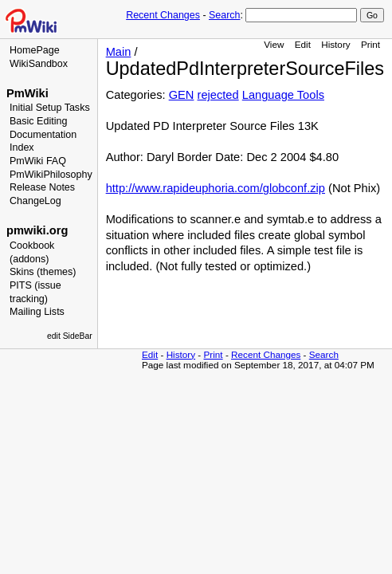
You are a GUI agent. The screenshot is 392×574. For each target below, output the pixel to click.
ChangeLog (35, 201)
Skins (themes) (43, 272)
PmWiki (27, 93)
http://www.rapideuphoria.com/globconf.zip (216, 188)
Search (224, 15)
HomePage (35, 50)
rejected (218, 95)
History (335, 44)
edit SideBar (70, 336)
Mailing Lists (37, 312)
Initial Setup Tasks (50, 108)
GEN (182, 95)
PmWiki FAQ (38, 161)
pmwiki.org (37, 230)
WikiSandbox (39, 64)
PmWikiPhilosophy (51, 175)
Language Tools (283, 95)
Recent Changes (163, 15)
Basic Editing (38, 121)
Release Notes (42, 187)
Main (119, 52)
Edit (303, 44)
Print (370, 44)
